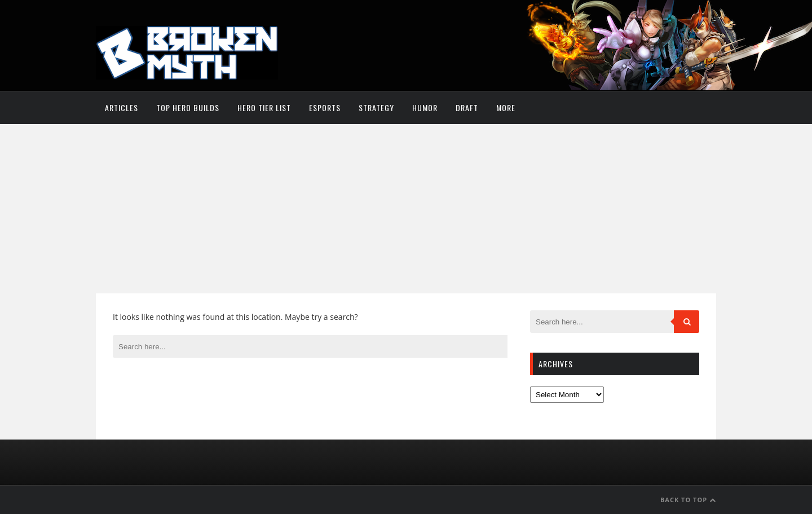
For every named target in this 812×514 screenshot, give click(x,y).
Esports (325, 107)
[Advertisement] (406, 209)
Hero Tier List (264, 107)
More (506, 107)
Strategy (376, 107)
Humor (425, 107)
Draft (467, 107)
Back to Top (688, 500)
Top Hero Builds (188, 107)
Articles (122, 107)
